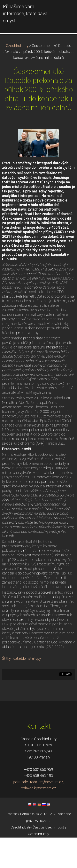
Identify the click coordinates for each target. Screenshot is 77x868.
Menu (66, 9)
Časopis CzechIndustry (50, 858)
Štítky (6, 689)
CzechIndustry (17, 76)
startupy (35, 689)
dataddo (20, 689)
